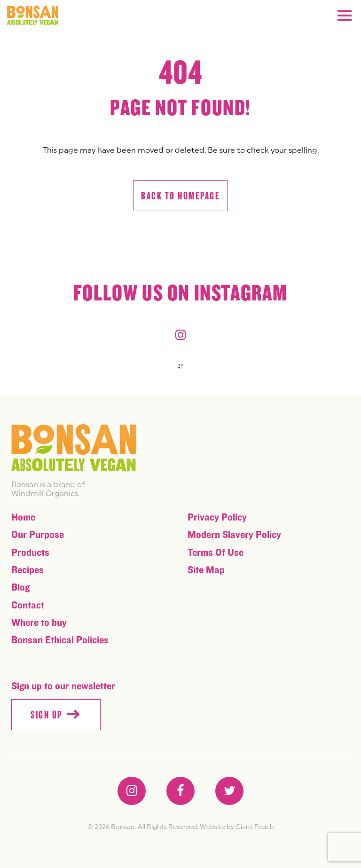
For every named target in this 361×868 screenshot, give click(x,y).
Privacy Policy (217, 517)
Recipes (27, 570)
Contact (28, 605)
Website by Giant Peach (237, 827)
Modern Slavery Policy (234, 535)
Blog (20, 588)
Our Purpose (38, 535)
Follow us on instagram (180, 293)
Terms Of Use (216, 553)
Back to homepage (180, 196)
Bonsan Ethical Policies (60, 640)
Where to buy (39, 623)
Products (30, 553)
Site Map (206, 570)
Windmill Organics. (45, 493)
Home (23, 517)
